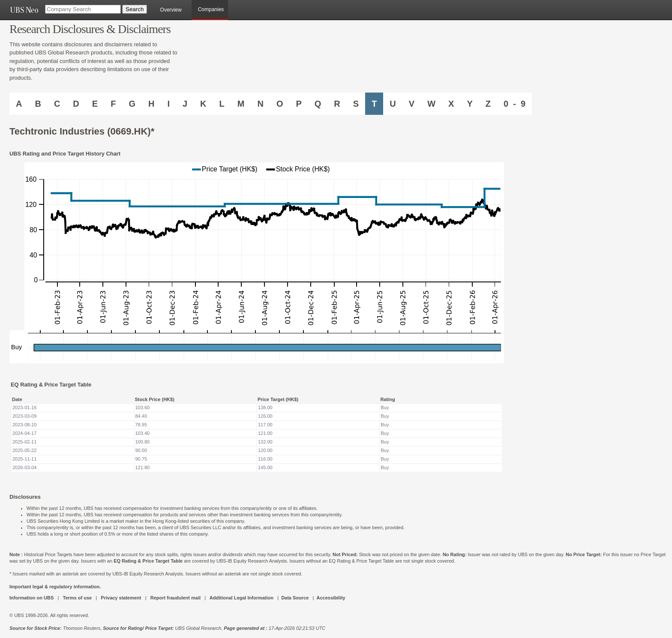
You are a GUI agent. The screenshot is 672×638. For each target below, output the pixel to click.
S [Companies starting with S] (356, 104)
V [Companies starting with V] (412, 104)
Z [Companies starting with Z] (488, 104)
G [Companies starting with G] (132, 104)
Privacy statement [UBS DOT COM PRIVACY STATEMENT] (121, 598)
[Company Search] (83, 9)
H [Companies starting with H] (151, 104)
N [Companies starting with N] (260, 104)
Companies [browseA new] (211, 9)
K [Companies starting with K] (203, 104)
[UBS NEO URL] (24, 10)
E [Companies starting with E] (95, 104)
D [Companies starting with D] (76, 104)
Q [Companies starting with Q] (318, 104)
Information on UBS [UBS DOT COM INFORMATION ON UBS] (32, 598)
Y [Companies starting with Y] (469, 104)
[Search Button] (135, 9)
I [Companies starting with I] (168, 104)
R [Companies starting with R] (337, 104)
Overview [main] (171, 10)
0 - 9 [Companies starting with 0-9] (514, 104)
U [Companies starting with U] (393, 104)
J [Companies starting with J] (185, 104)
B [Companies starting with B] (38, 104)
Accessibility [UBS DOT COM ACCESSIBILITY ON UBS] (331, 598)
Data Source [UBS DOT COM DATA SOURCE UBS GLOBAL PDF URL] (295, 598)
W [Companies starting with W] (431, 104)
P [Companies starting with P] (298, 104)
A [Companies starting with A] (19, 104)
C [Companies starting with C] (57, 104)
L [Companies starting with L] (222, 104)
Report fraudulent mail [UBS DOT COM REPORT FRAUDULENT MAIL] (175, 598)
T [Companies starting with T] (374, 104)
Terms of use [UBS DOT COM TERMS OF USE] (77, 598)
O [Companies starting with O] (280, 104)
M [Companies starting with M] (241, 104)
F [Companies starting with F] (113, 104)
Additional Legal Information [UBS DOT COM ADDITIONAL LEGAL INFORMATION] (241, 598)
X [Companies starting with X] (451, 104)
